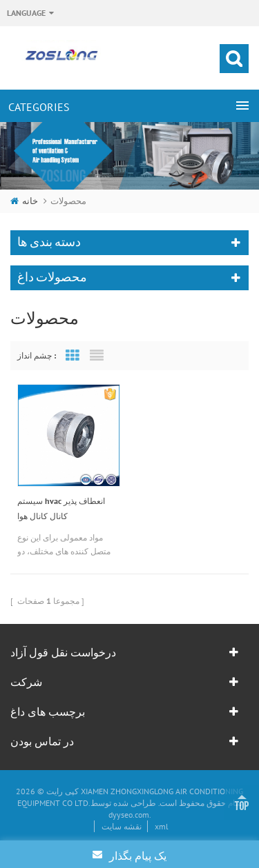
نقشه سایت (122, 826)
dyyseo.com (129, 815)
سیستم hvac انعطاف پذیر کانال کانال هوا (61, 508)
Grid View (73, 356)
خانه (24, 201)
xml (162, 826)
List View (97, 356)
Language (26, 13)
